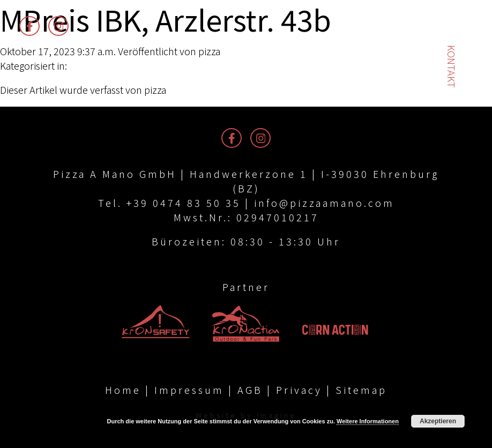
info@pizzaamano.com (324, 203)
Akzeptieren (438, 421)
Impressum (189, 390)
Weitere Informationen (368, 421)
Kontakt (452, 66)
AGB (250, 390)
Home (123, 390)
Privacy (299, 390)
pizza (209, 51)
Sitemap (361, 390)
